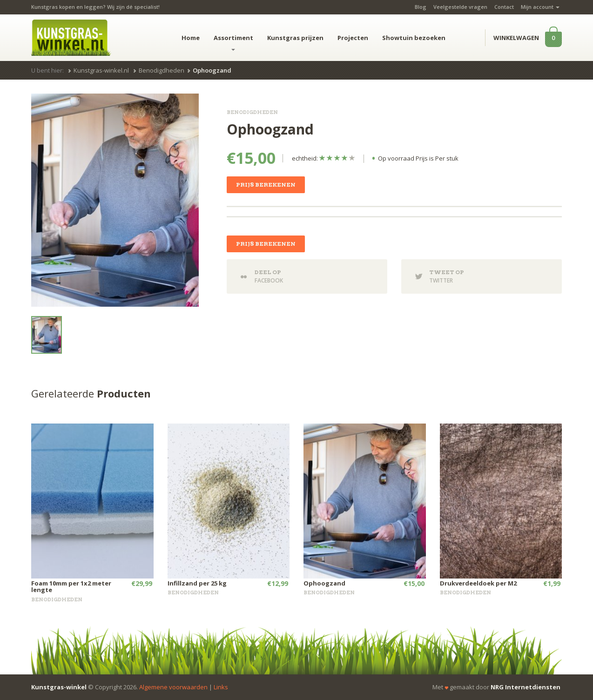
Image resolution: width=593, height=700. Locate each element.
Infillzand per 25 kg (197, 583)
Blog (421, 7)
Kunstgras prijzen (295, 38)
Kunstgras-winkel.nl (101, 70)
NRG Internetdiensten (526, 687)
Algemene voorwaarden (173, 687)
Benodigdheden (162, 70)
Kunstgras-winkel (59, 687)
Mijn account (540, 7)
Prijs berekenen (266, 185)
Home (191, 38)
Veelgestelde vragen (460, 7)
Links (221, 687)
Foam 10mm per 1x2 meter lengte (71, 586)
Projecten (353, 38)
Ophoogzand (324, 583)
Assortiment (233, 42)
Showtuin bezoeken (414, 38)
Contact (504, 7)
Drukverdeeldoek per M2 (478, 583)
